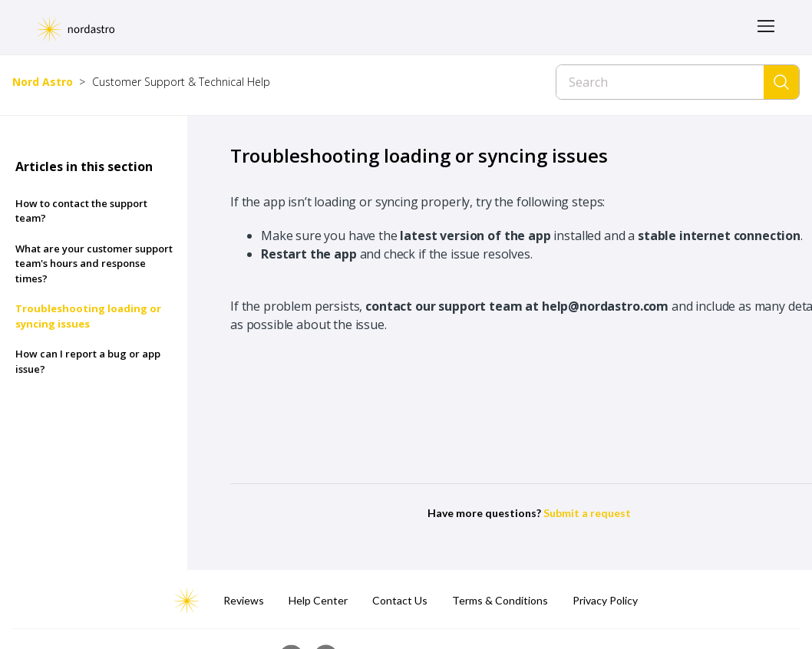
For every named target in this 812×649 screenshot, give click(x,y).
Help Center (318, 600)
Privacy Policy (605, 600)
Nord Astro (43, 82)
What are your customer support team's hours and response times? (94, 264)
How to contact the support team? (81, 211)
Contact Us (400, 600)
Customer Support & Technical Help (181, 82)
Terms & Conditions (500, 600)
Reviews (244, 600)
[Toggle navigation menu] (766, 27)
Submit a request (587, 513)
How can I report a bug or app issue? (88, 361)
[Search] (660, 82)
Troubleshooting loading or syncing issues (88, 316)
